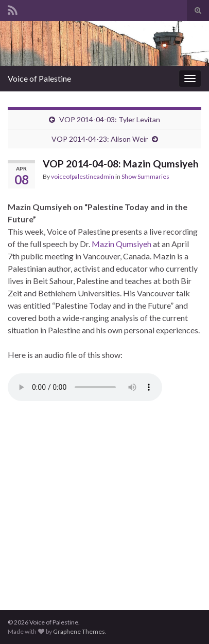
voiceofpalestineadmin (83, 176)
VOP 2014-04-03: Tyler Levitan (110, 119)
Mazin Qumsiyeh (121, 244)
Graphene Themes (79, 631)
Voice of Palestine (39, 78)
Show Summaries (145, 176)
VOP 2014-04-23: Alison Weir (100, 139)
